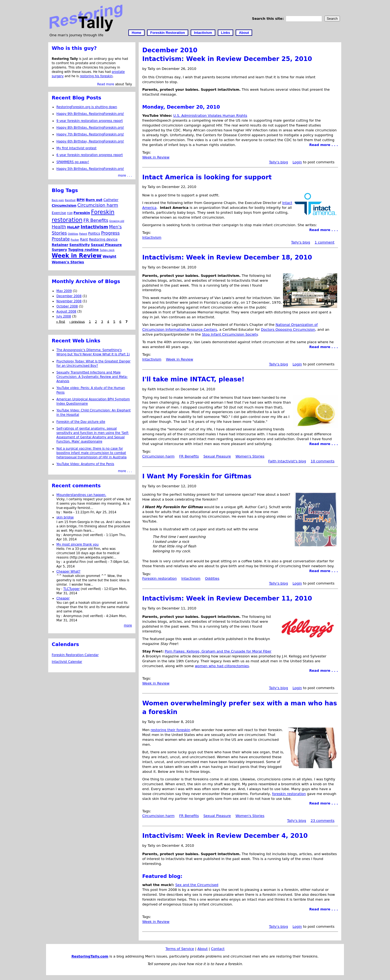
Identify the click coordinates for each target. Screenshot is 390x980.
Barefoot (70, 200)
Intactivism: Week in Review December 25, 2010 (227, 59)
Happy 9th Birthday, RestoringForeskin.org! (90, 114)
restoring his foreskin (96, 76)
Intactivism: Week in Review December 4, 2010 (225, 836)
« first (61, 322)
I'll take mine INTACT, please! (193, 379)
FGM (70, 213)
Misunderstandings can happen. (81, 495)
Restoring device (103, 239)
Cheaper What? (68, 572)
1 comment (325, 242)
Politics (94, 233)
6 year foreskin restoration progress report (90, 155)
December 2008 (69, 296)
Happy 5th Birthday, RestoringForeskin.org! (90, 169)
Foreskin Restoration (168, 33)
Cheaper (63, 598)
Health (59, 227)
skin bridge (65, 517)
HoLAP (73, 227)
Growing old (117, 221)
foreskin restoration (289, 794)
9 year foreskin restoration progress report (90, 121)
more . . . (125, 176)
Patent (83, 234)
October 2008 (67, 306)
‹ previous (77, 322)
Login (297, 162)
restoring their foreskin (170, 730)
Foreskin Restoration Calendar (75, 655)
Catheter (111, 200)
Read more (106, 84)
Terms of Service (180, 949)
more (128, 625)
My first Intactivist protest (76, 148)
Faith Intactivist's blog (287, 461)
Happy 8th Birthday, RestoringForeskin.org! (90, 128)
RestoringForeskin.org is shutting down (87, 107)
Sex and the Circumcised (197, 885)
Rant (84, 239)
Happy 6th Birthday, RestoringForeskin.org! (90, 141)
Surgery (59, 250)
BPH (81, 200)
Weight (110, 256)
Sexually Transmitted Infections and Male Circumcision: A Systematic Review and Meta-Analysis (92, 377)
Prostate (61, 239)
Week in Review (156, 157)
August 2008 (66, 311)
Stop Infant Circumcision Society (230, 334)
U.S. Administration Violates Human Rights (210, 116)
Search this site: (268, 19)
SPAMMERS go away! (73, 162)
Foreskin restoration (159, 578)
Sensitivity (80, 245)
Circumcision (64, 205)
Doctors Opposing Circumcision (288, 330)
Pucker (75, 240)
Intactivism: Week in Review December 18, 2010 (227, 257)
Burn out (94, 200)
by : (60, 512)
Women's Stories (250, 456)
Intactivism (203, 33)
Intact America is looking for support (207, 177)
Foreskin (82, 213)
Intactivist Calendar (67, 662)
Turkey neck (107, 250)
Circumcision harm (158, 456)
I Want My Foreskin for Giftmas (197, 476)
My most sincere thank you (77, 544)
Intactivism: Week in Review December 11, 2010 (227, 598)
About (244, 33)
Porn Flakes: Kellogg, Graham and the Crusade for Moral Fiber (218, 651)
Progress (110, 233)
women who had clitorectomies (222, 666)
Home (136, 33)
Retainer (60, 245)
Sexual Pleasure (217, 456)
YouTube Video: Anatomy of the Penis (85, 464)
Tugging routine (83, 250)
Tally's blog (278, 162)
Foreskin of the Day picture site (81, 422)
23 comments (323, 821)
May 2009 (64, 291)
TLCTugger (72, 589)
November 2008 (69, 301)
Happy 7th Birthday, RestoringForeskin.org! (90, 134)
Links (225, 33)
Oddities (212, 578)
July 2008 (64, 316)
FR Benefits (189, 456)
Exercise (59, 213)
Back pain (58, 200)
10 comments (323, 461)
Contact (218, 949)
